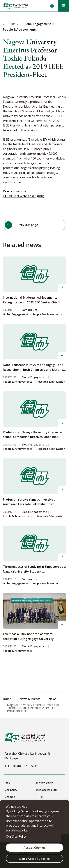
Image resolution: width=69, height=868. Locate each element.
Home (7, 699)
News (53, 699)
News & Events (30, 699)
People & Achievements (47, 314)
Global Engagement (16, 314)
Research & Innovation (51, 382)
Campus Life (29, 310)
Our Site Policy (16, 836)
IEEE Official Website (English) (24, 196)
